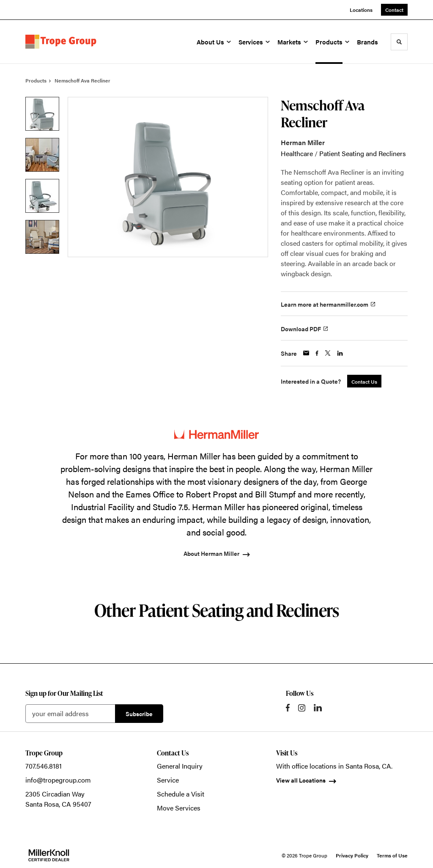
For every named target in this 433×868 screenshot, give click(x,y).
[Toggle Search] (399, 42)
